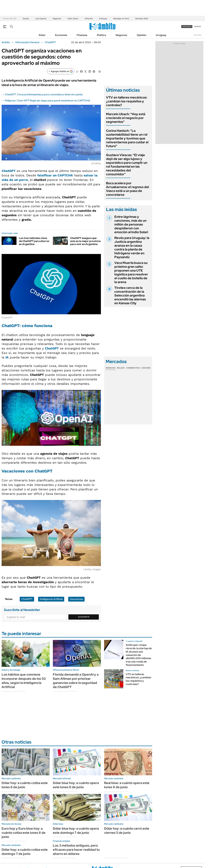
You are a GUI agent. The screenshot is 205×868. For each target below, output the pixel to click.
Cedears (146, 368)
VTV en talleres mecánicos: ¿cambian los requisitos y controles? (127, 101)
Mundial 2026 (142, 19)
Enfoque (103, 19)
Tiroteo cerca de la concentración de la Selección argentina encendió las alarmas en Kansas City (130, 295)
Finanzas (82, 35)
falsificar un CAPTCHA (55, 175)
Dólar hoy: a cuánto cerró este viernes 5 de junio (127, 831)
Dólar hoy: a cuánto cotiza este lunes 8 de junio (25, 785)
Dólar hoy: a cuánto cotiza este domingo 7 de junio (25, 852)
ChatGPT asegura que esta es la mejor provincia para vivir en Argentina (85, 241)
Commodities (133, 368)
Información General (27, 42)
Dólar (42, 35)
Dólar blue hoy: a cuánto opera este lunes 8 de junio (76, 785)
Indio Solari (73, 19)
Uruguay (161, 35)
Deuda (26, 19)
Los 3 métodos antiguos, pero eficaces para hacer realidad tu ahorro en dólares (76, 850)
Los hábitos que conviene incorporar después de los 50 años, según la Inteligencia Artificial (24, 681)
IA (7, 357)
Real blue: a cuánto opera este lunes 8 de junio (127, 785)
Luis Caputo (41, 19)
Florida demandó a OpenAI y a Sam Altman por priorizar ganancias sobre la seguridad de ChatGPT (76, 681)
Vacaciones (76, 599)
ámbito (6, 42)
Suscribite (84, 617)
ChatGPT (50, 42)
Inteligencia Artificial (51, 599)
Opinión (141, 35)
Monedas (111, 368)
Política (101, 35)
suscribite (187, 26)
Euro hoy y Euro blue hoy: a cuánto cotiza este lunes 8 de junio (24, 833)
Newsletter (198, 35)
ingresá (198, 26)
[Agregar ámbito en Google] (61, 71)
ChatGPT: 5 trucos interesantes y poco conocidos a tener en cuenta (44, 94)
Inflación (89, 19)
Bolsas (121, 368)
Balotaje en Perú (121, 19)
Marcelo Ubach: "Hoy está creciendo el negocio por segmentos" (126, 118)
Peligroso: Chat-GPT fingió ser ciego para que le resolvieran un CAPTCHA (47, 101)
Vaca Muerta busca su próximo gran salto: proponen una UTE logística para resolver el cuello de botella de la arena (131, 272)
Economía (61, 35)
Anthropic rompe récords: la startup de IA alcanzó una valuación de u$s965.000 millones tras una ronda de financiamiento (139, 655)
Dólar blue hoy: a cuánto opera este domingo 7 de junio (76, 831)
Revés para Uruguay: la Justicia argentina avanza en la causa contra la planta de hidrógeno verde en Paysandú (132, 247)
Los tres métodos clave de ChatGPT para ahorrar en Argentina (34, 241)
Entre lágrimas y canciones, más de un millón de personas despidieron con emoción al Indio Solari (131, 224)
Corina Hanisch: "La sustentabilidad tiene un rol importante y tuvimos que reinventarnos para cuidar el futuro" (127, 138)
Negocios (57, 19)
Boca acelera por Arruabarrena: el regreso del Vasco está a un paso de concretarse (127, 189)
